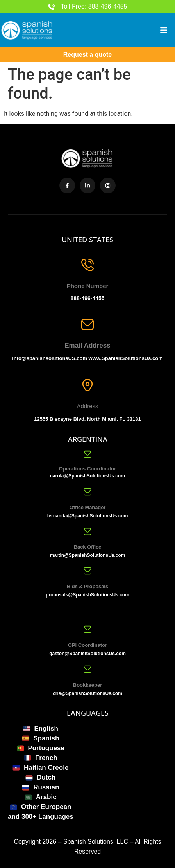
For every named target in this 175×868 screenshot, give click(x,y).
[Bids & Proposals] (87, 571)
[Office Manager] (87, 492)
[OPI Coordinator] (87, 629)
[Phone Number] (87, 265)
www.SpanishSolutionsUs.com (126, 358)
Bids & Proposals (87, 586)
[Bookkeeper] (87, 669)
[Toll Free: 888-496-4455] (52, 7)
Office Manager (88, 507)
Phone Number (88, 286)
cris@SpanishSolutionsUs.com (87, 693)
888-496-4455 (87, 298)
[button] (164, 30)
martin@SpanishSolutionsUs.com (87, 555)
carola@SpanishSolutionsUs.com (87, 476)
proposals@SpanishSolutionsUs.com (87, 595)
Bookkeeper (87, 685)
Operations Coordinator (88, 469)
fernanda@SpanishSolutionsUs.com (87, 516)
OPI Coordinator (87, 645)
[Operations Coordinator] (87, 454)
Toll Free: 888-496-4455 (94, 6)
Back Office (87, 547)
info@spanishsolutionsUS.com (50, 358)
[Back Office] (87, 531)
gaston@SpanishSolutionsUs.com (87, 654)
